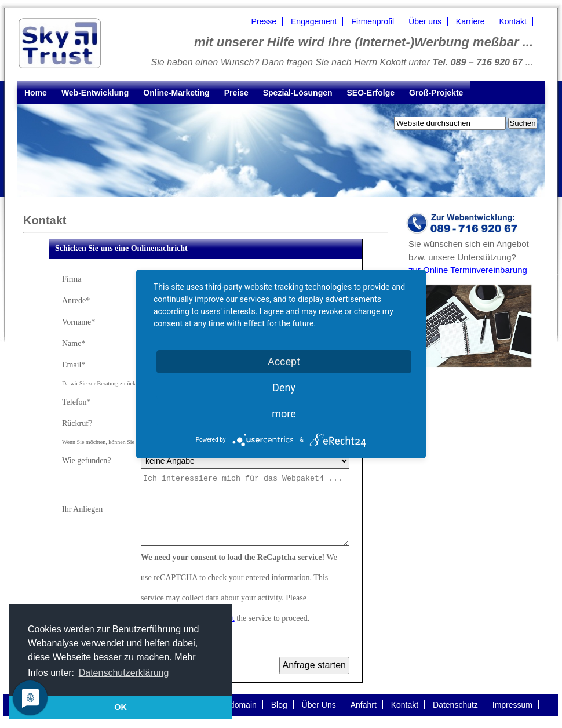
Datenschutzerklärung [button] (124, 673)
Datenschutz (455, 705)
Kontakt (513, 21)
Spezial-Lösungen (298, 93)
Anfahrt (364, 705)
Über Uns (319, 705)
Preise (236, 93)
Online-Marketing (176, 93)
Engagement (314, 21)
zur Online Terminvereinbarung (468, 270)
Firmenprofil (373, 21)
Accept (284, 361)
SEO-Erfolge (371, 93)
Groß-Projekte (436, 93)
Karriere (470, 21)
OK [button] (121, 707)
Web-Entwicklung (95, 93)
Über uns (425, 21)
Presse (264, 21)
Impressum (512, 705)
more (284, 414)
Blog (279, 705)
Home (36, 93)
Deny (284, 387)
